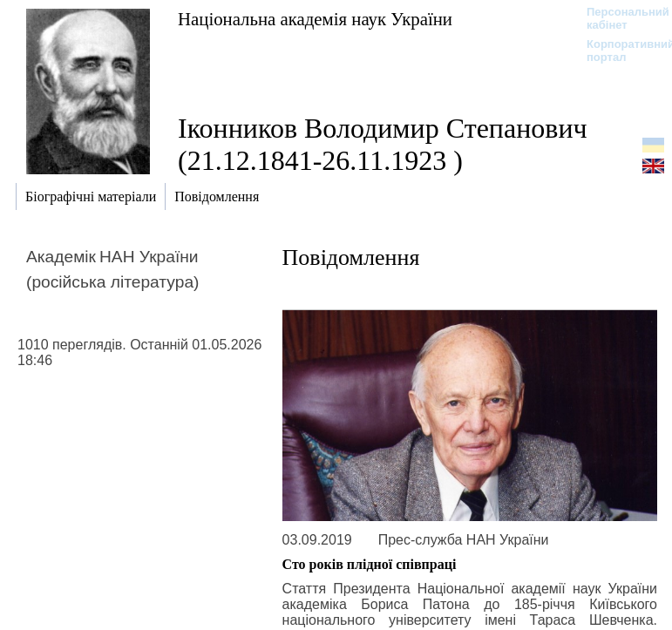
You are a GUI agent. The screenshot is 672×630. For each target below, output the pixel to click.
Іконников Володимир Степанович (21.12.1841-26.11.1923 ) (383, 144)
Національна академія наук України (315, 19)
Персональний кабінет (619, 18)
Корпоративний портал (619, 51)
